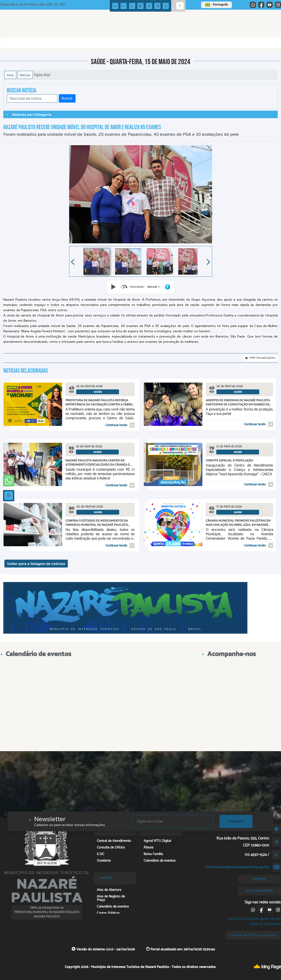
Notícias (25, 75)
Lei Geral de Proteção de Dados (253, 935)
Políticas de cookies (265, 924)
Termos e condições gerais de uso (254, 919)
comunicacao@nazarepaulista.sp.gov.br (237, 867)
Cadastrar (236, 821)
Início (10, 75)
